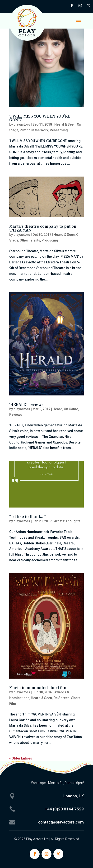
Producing (50, 240)
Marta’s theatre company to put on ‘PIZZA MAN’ (43, 228)
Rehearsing (59, 130)
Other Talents (30, 240)
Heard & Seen (65, 124)
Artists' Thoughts (67, 521)
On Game (71, 409)
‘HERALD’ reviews (26, 404)
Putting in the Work (34, 130)
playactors (22, 124)
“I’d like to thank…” (28, 517)
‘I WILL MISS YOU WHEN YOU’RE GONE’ (40, 118)
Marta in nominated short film (38, 688)
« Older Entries (21, 758)
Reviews (16, 414)
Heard (58, 409)
